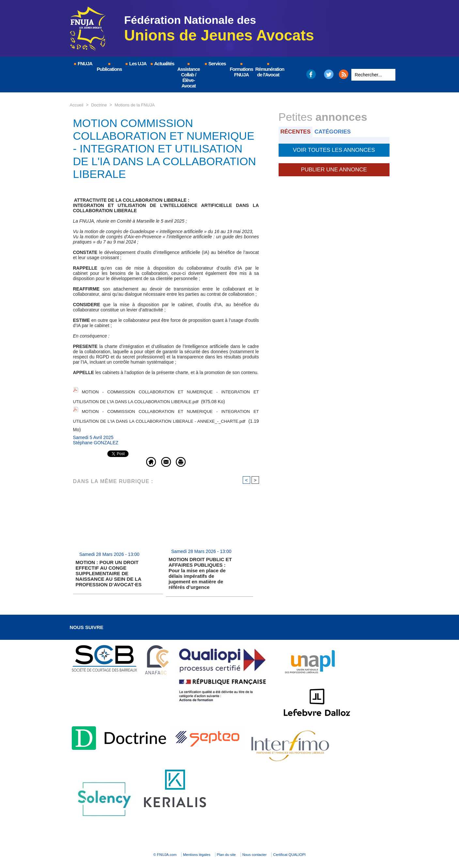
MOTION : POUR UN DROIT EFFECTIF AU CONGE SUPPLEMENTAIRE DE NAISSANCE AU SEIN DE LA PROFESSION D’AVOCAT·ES (109, 563)
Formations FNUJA (241, 70)
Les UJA (136, 63)
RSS (344, 74)
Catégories (337, 131)
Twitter (329, 74)
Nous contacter (270, 844)
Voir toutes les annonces (334, 149)
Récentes (297, 131)
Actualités (162, 63)
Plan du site (228, 844)
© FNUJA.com (138, 844)
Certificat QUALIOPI (320, 844)
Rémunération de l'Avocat (269, 70)
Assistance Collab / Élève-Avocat (188, 76)
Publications (109, 67)
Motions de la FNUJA (138, 105)
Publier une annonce (334, 167)
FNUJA (83, 63)
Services (215, 63)
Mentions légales (184, 844)
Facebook (311, 74)
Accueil (77, 105)
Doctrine (100, 105)
